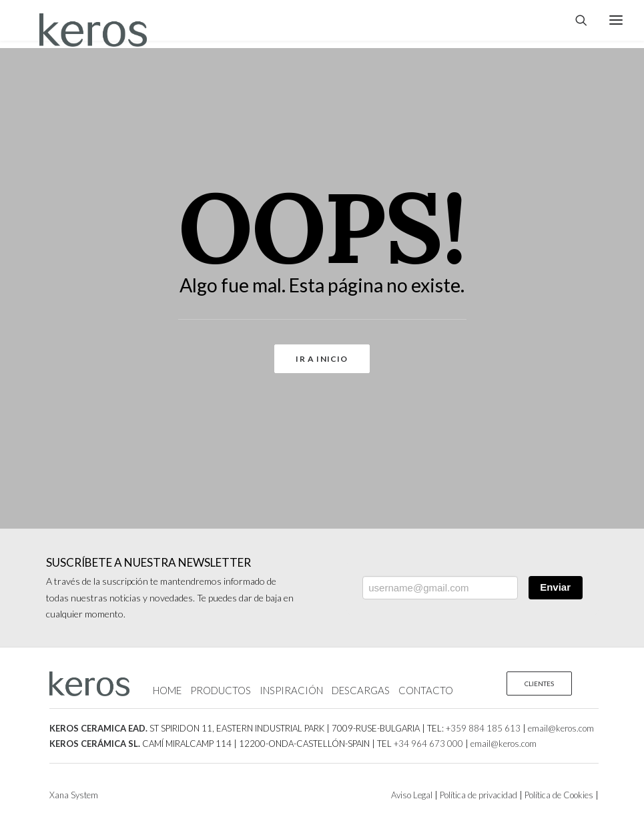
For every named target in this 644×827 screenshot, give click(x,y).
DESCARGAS (361, 690)
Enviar (555, 587)
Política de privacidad (477, 795)
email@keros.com (561, 728)
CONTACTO (426, 690)
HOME (167, 690)
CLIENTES (539, 683)
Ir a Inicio (322, 359)
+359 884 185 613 (483, 728)
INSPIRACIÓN (291, 690)
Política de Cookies (558, 795)
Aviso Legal (412, 795)
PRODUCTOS (221, 690)
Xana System (74, 795)
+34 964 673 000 (428, 744)
